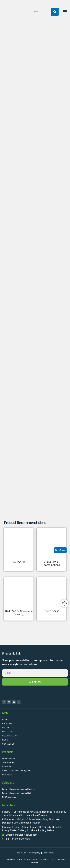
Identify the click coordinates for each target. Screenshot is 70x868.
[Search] (55, 12)
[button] (65, 12)
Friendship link (11, 653)
